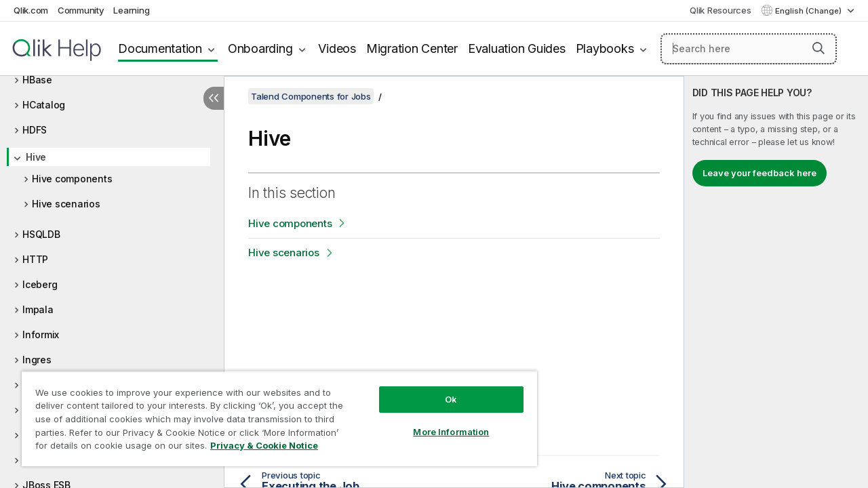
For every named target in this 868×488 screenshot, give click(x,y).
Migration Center (412, 48)
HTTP (35, 259)
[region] (273, 413)
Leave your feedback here (759, 173)
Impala (38, 309)
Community (81, 10)
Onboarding (260, 48)
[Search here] (749, 49)
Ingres (37, 360)
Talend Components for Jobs (311, 96)
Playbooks (605, 48)
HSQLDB (41, 234)
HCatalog (44, 105)
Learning (131, 10)
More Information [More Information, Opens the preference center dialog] (441, 422)
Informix (41, 334)
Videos (337, 48)
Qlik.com (31, 10)
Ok (441, 389)
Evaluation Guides (517, 48)
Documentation (160, 48)
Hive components (72, 179)
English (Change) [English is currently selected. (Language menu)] (809, 11)
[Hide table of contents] (214, 98)
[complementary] (776, 282)
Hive (36, 157)
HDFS (35, 130)
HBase (37, 80)
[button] (818, 48)
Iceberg (40, 284)
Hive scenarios (66, 204)
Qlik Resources (721, 10)
